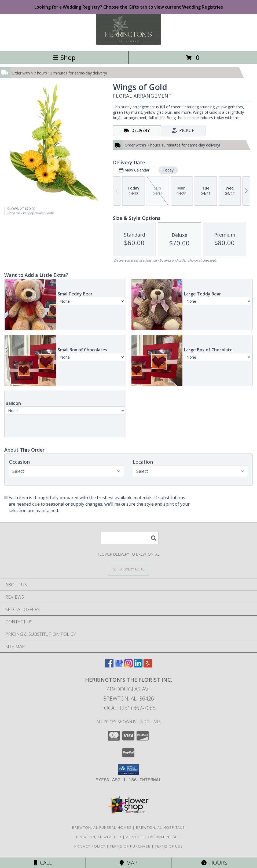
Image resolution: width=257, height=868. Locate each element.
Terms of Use (169, 846)
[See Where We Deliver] (128, 569)
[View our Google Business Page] (119, 666)
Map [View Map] (128, 863)
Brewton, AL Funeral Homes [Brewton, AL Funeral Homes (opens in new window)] (102, 827)
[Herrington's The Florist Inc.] (128, 43)
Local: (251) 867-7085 (128, 708)
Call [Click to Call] (43, 863)
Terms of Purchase (130, 846)
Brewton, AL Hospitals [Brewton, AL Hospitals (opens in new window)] (160, 827)
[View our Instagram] (128, 666)
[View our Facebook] (109, 666)
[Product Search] (130, 538)
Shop (64, 57)
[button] (129, 770)
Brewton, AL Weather (99, 837)
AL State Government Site (153, 837)
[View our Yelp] (148, 666)
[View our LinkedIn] (138, 666)
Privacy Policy (90, 846)
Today (168, 170)
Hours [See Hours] (214, 863)
